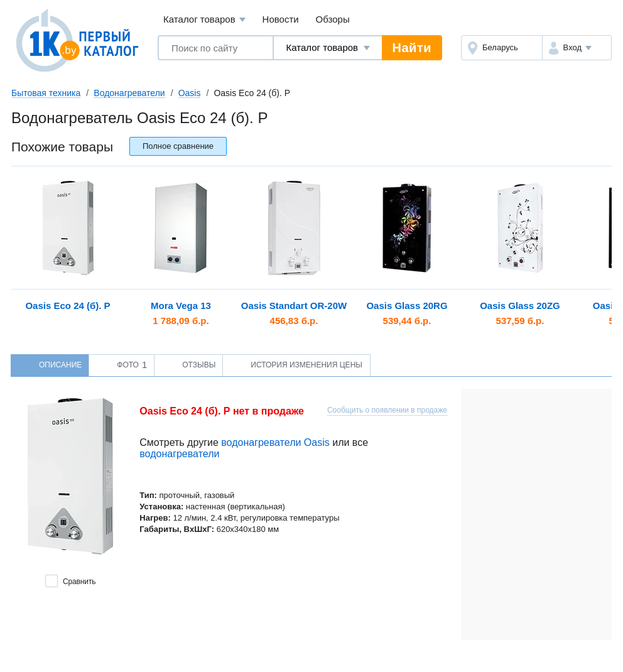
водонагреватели (179, 454)
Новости (281, 19)
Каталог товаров (204, 20)
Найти (412, 48)
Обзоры (333, 19)
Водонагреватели (129, 93)
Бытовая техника (46, 93)
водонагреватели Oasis (275, 442)
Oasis (190, 93)
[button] (577, 48)
